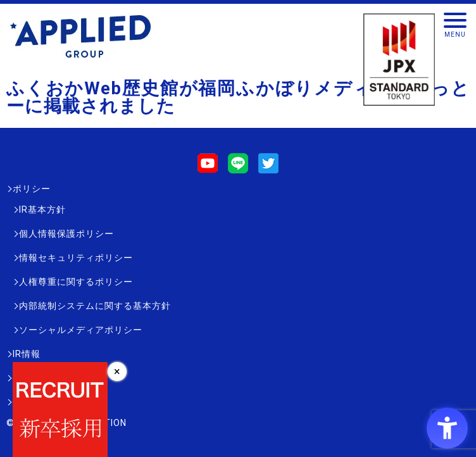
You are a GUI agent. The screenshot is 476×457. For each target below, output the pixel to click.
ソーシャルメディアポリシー (81, 330)
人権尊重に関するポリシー (76, 282)
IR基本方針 (42, 210)
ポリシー (32, 189)
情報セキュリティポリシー (76, 258)
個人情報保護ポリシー (66, 234)
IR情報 (27, 354)
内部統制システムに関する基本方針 (95, 306)
